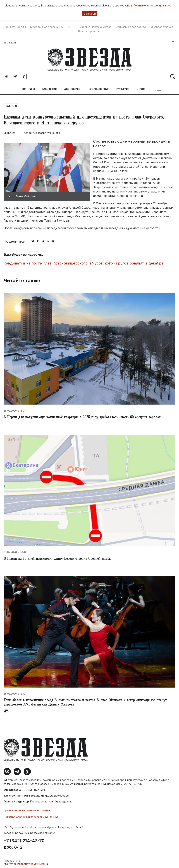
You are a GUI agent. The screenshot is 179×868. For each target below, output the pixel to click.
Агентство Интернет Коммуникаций (26, 863)
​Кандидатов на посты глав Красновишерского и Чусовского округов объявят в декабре (84, 262)
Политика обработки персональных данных (31, 816)
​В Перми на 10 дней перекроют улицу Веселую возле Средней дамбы (58, 558)
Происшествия (98, 88)
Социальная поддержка (131, 27)
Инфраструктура (162, 27)
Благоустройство (90, 31)
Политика (28, 88)
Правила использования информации (27, 809)
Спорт (141, 88)
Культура (123, 88)
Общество (49, 88)
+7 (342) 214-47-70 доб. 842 (24, 843)
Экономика (72, 88)
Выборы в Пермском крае (95, 27)
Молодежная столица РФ (47, 27)
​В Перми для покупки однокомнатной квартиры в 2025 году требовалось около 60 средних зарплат (82, 417)
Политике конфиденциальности (154, 5)
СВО (71, 27)
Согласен (90, 14)
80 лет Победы (16, 27)
